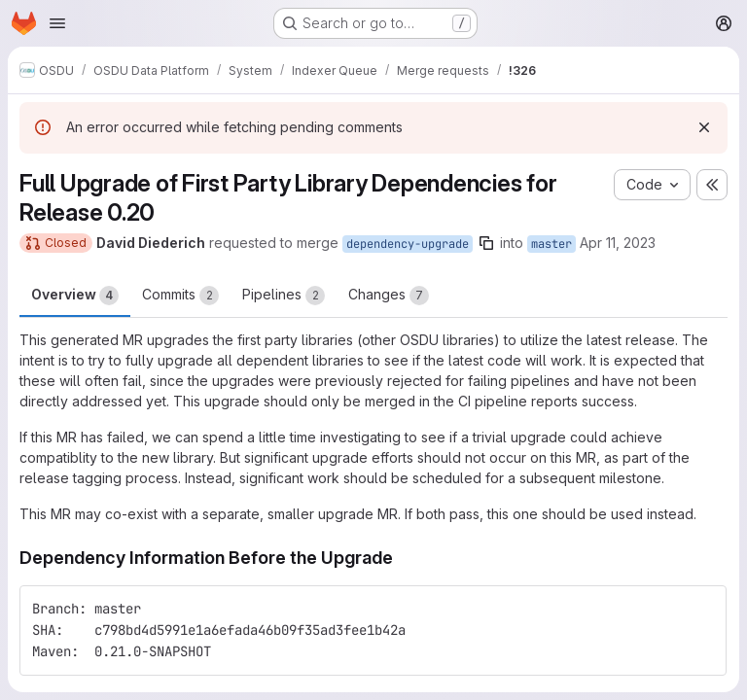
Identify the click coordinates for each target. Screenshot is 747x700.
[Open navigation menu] (57, 23)
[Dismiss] (704, 127)
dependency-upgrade (408, 244)
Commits (180, 296)
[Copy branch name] (486, 243)
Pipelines (284, 296)
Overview (75, 296)
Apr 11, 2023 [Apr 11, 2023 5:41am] (618, 243)
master (551, 244)
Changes (389, 296)
